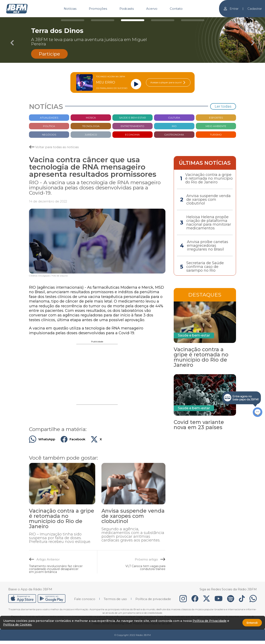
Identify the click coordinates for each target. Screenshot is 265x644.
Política (49, 126)
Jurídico (91, 135)
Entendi (252, 623)
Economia (132, 135)
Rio (174, 126)
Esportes (216, 118)
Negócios (49, 135)
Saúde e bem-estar (132, 118)
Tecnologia (91, 126)
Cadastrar (255, 9)
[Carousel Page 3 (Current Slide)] (133, 20)
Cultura (174, 118)
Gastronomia (174, 135)
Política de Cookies (17, 625)
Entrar (231, 9)
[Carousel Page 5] (193, 20)
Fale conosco (85, 599)
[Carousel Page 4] (163, 20)
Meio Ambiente (216, 126)
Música (91, 118)
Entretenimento (132, 126)
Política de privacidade (153, 599)
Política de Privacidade (210, 621)
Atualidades (49, 118)
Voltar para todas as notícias (57, 147)
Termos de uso (115, 599)
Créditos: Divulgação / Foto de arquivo (48, 276)
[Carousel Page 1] (73, 20)
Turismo (216, 135)
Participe (49, 54)
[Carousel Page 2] (103, 20)
